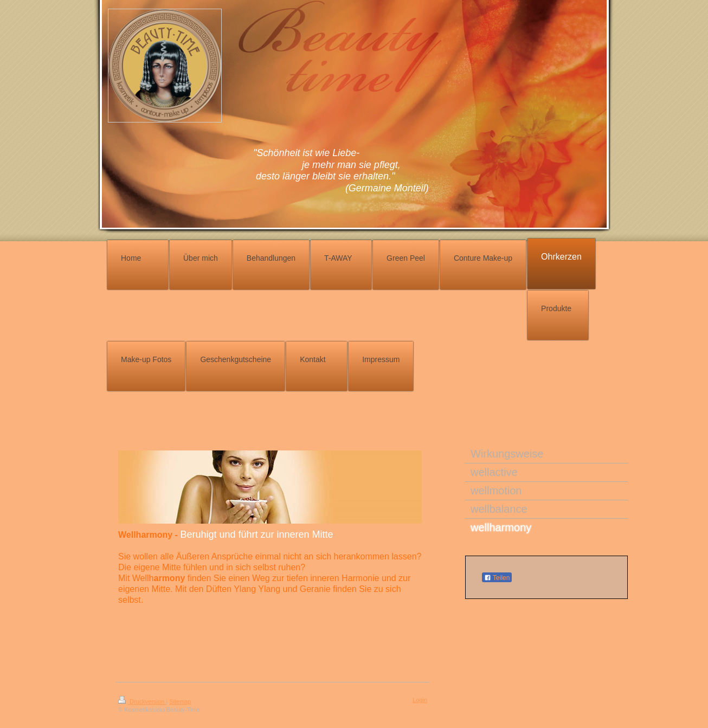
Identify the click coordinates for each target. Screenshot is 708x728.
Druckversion (142, 701)
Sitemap (180, 701)
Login (420, 700)
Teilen (497, 578)
